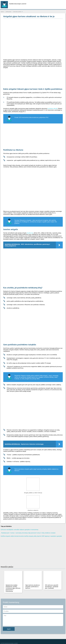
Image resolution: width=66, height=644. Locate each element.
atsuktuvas (30, 233)
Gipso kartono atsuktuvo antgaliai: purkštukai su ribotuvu (33, 587)
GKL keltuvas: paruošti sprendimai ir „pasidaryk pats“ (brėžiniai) (52, 587)
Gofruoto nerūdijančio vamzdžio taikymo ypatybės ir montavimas (20, 530)
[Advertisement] (33, 32)
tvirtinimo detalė (53, 108)
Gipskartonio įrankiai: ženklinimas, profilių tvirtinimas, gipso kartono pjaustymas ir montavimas (13, 588)
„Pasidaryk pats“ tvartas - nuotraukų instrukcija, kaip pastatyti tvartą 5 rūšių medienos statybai (28, 533)
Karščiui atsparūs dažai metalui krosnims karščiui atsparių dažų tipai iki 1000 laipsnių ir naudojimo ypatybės (31, 536)
